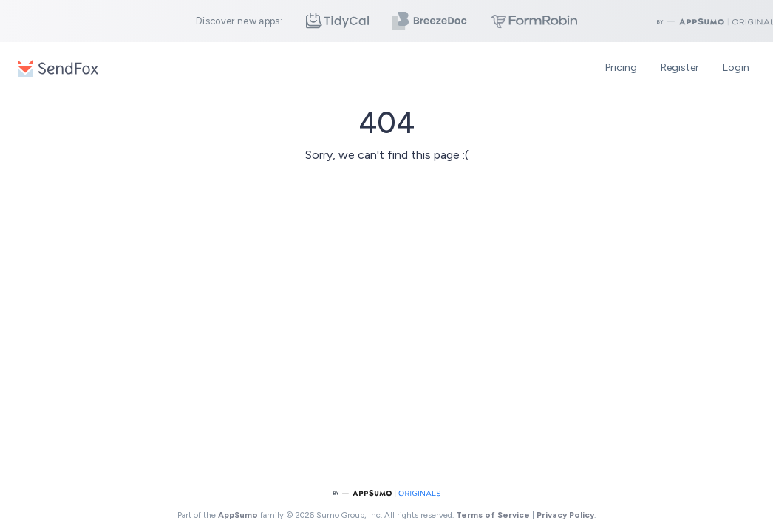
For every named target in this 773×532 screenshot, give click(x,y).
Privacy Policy (565, 515)
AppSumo (239, 515)
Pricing (621, 68)
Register (680, 68)
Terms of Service (493, 515)
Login (736, 68)
